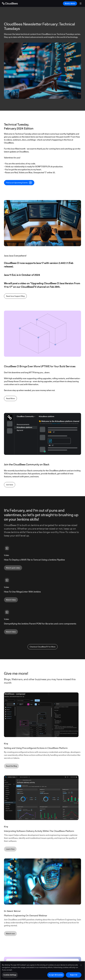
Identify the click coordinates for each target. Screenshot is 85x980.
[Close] (81, 968)
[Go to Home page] (10, 3)
